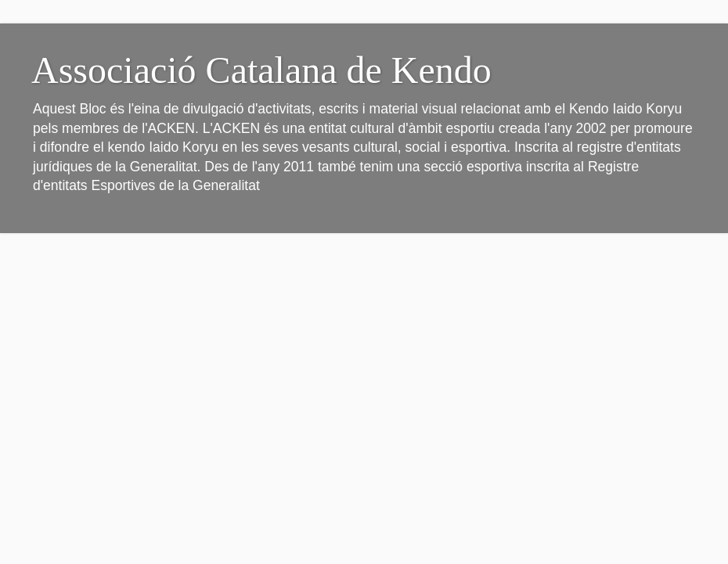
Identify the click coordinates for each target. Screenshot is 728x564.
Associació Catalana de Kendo (261, 70)
